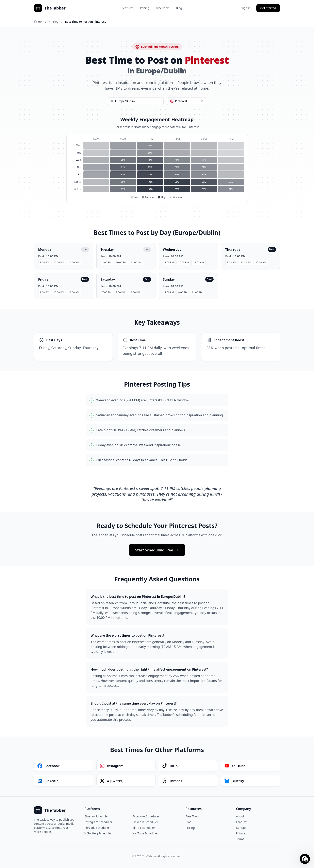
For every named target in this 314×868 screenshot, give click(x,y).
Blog (179, 8)
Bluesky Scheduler (97, 816)
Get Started (268, 8)
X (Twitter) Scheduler (98, 833)
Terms (240, 839)
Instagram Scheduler (98, 822)
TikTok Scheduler (144, 828)
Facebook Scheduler (146, 816)
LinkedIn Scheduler (145, 822)
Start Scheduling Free (157, 550)
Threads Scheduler (97, 828)
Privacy (241, 833)
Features (128, 8)
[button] (305, 859)
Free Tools (163, 8)
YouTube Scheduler (145, 833)
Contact (241, 828)
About (240, 816)
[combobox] (135, 101)
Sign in (246, 8)
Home (40, 22)
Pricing (145, 8)
